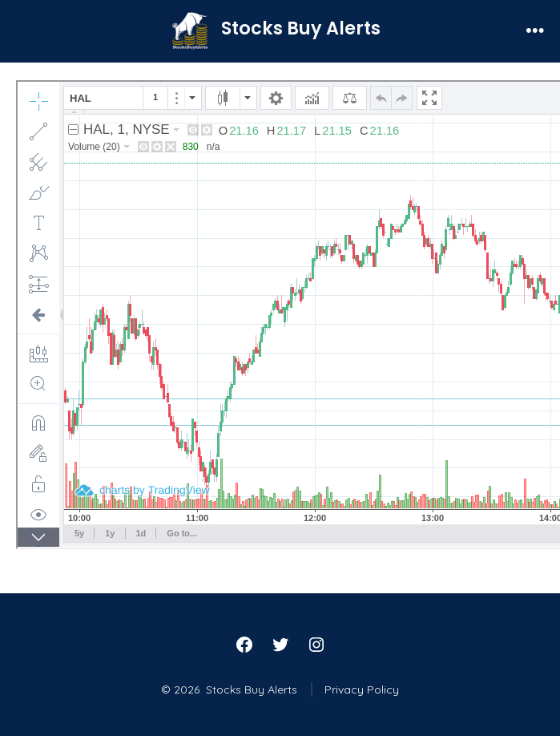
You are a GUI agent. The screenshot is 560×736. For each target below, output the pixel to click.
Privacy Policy (362, 689)
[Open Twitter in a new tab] (280, 645)
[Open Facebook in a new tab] (244, 645)
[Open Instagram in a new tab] (316, 645)
